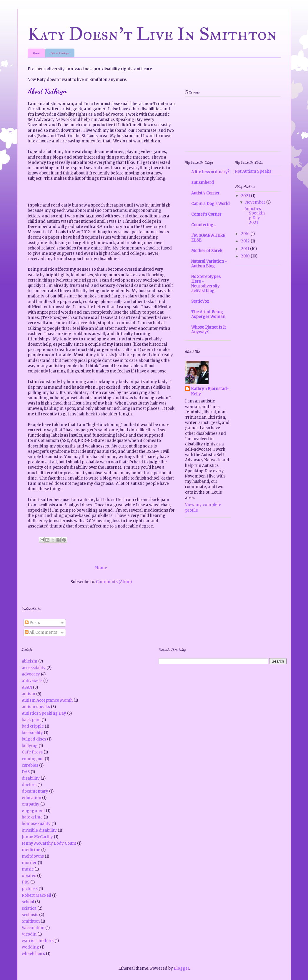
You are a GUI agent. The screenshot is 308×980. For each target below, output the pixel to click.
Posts (33, 623)
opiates (29, 876)
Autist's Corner (205, 193)
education (31, 798)
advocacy (31, 674)
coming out (33, 759)
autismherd (203, 183)
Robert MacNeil (36, 895)
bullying (30, 746)
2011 (245, 249)
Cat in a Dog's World (210, 204)
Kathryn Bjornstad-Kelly (210, 391)
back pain (31, 720)
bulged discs (34, 739)
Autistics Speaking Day (44, 713)
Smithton (31, 921)
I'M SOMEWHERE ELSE (208, 238)
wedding (30, 947)
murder (29, 863)
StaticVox (200, 301)
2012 (246, 241)
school (28, 902)
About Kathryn (60, 53)
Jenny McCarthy (37, 837)
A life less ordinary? (210, 172)
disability (31, 778)
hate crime (32, 817)
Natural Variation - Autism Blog (209, 264)
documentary (35, 791)
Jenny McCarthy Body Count (49, 843)
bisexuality (32, 733)
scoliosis (30, 915)
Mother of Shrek (207, 251)
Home (36, 53)
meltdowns (33, 856)
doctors (29, 785)
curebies (30, 765)
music (28, 869)
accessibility (34, 668)
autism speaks (36, 707)
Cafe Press (32, 752)
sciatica (29, 908)
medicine (31, 850)
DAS (26, 772)
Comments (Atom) (114, 582)
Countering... (204, 225)
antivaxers (32, 681)
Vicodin (29, 934)
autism (29, 694)
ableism (30, 661)
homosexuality (36, 824)
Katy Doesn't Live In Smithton (153, 34)
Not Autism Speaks (253, 171)
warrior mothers (38, 941)
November (256, 202)
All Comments (41, 632)
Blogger (182, 968)
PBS (26, 882)
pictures (30, 889)
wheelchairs (33, 954)
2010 (246, 256)
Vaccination (33, 928)
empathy (31, 804)
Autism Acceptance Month (47, 700)
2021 (246, 196)
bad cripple (33, 726)
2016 (246, 234)
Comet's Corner (206, 214)
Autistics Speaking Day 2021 (255, 216)
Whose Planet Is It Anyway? (209, 330)
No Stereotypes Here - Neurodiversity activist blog (206, 284)
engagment (33, 811)
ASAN (27, 687)
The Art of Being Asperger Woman (208, 314)
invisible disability (39, 830)
